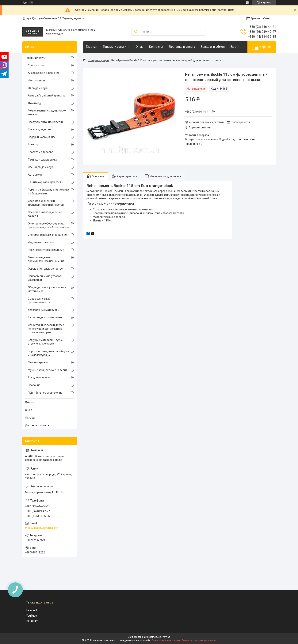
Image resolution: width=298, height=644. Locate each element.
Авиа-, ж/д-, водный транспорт (47, 96)
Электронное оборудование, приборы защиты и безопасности (49, 225)
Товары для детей (39, 129)
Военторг (34, 144)
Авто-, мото (35, 175)
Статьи (30, 402)
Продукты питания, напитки (45, 122)
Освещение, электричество (45, 269)
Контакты (156, 47)
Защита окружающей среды (46, 182)
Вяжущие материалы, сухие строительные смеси (45, 342)
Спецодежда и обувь (41, 167)
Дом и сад (34, 103)
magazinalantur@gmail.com (42, 528)
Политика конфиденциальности (199, 640)
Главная (92, 47)
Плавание (34, 385)
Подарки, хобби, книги (42, 137)
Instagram (32, 621)
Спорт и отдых (37, 65)
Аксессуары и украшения (44, 73)
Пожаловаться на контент (166, 640)
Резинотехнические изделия (46, 250)
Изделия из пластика (41, 242)
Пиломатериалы (38, 362)
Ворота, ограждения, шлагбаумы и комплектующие (49, 353)
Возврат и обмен (213, 47)
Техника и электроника (42, 160)
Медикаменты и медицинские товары (47, 112)
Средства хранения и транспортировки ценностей (46, 203)
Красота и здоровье (41, 152)
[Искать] (136, 32)
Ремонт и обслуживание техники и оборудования (48, 192)
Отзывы (30, 418)
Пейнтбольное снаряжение (45, 393)
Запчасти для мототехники (45, 317)
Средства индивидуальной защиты (45, 214)
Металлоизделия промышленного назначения (46, 259)
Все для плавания (39, 377)
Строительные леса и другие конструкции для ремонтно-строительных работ (46, 329)
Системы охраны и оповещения (48, 235)
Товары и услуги (115, 47)
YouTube (31, 616)
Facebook (32, 610)
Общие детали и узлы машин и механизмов (47, 289)
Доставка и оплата (182, 47)
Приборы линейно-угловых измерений (45, 278)
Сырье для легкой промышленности (39, 301)
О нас (139, 47)
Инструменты (36, 80)
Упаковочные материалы (44, 310)
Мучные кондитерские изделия (48, 370)
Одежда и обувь (38, 88)
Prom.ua (166, 637)
